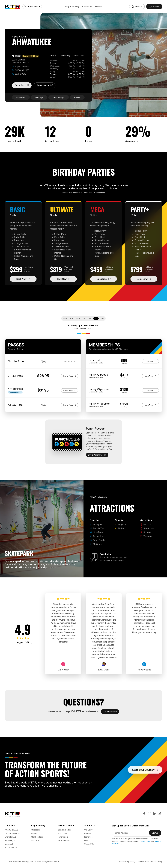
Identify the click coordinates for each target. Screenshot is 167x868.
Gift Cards (35, 840)
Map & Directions (21, 67)
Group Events (64, 833)
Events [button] (98, 7)
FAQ (86, 840)
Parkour (146, 524)
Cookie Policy (143, 862)
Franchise (88, 837)
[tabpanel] (67, 69)
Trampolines (97, 536)
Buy (70, 376)
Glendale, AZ (10, 840)
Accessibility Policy (127, 862)
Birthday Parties (65, 830)
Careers (88, 833)
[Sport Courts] (35, 574)
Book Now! (26, 279)
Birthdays (87, 7)
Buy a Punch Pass (97, 455)
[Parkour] (53, 574)
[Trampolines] (30, 574)
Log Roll (120, 524)
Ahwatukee (31, 7)
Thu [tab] (84, 318)
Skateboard (147, 528)
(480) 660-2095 (21, 70)
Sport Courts (97, 540)
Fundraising (63, 837)
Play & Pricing (72, 7)
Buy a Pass (23, 86)
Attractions (21, 97)
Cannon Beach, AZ (13, 833)
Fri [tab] (90, 318)
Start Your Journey (145, 770)
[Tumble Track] (21, 574)
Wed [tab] (78, 318)
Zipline (120, 528)
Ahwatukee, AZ (11, 830)
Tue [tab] (72, 318)
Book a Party (19, 74)
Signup (157, 834)
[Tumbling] (68, 574)
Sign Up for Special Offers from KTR (130, 826)
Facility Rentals (64, 840)
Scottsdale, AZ (11, 847)
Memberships (59, 97)
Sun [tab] (102, 318)
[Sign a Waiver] (137, 7)
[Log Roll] (44, 574)
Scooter (146, 532)
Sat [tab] (96, 318)
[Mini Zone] (39, 574)
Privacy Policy (145, 841)
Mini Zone (96, 544)
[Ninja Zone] (25, 574)
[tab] (66, 56)
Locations (19, 37)
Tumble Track (98, 528)
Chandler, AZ (10, 837)
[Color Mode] (6, 862)
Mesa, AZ (9, 844)
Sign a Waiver (46, 86)
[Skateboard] (58, 574)
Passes (77, 97)
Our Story (88, 830)
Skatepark (96, 524)
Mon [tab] (65, 318)
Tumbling (146, 536)
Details (97, 363)
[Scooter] (63, 574)
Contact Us (89, 844)
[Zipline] (49, 574)
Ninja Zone (96, 532)
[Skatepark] (16, 574)
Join (151, 361)
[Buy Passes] (154, 7)
